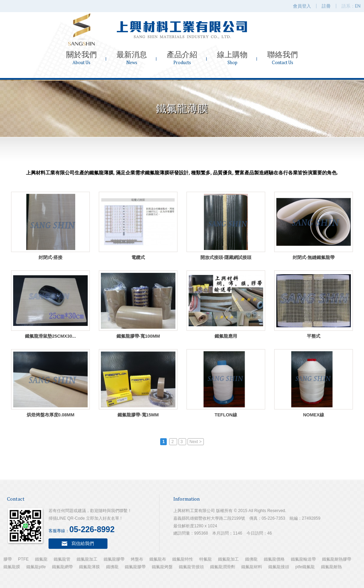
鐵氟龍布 (158, 559)
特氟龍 (206, 559)
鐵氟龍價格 (274, 559)
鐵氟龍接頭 (279, 567)
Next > (196, 442)
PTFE (23, 559)
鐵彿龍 (112, 567)
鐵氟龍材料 (252, 567)
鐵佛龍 (251, 559)
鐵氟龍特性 (183, 559)
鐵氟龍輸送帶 (303, 559)
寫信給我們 (83, 543)
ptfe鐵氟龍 (305, 567)
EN (358, 6)
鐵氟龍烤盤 (162, 567)
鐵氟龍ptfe (36, 567)
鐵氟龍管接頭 (191, 567)
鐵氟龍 (41, 559)
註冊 (326, 6)
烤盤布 (137, 559)
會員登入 (302, 6)
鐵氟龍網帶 (62, 567)
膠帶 (8, 559)
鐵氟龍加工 (87, 559)
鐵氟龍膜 (12, 567)
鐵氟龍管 (62, 559)
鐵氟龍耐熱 (331, 567)
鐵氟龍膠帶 (114, 559)
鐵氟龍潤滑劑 (223, 567)
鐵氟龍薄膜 (89, 567)
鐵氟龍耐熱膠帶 (337, 559)
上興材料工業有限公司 (182, 29)
